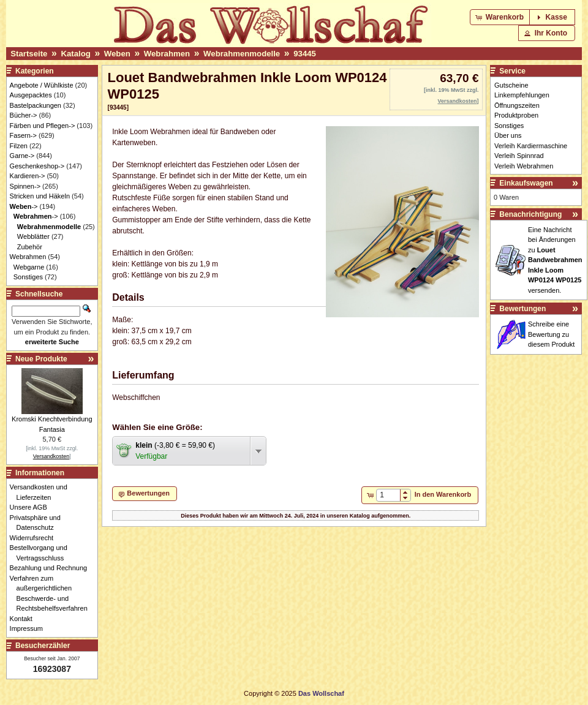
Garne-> (22, 156)
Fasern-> (23, 135)
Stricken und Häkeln (40, 196)
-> (24, 206)
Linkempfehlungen (522, 95)
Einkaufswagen (526, 183)
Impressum (30, 628)
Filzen (19, 146)
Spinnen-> (25, 186)
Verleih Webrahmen (524, 166)
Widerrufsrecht (35, 538)
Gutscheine (511, 85)
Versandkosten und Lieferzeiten (42, 492)
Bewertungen (522, 309)
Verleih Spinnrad (519, 156)
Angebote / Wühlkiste (42, 85)
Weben (117, 54)
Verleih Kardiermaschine (531, 146)
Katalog (75, 54)
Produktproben (516, 115)
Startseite (29, 54)
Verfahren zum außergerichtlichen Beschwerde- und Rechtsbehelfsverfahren (52, 594)
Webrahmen (167, 54)
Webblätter (33, 236)
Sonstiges (28, 277)
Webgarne (29, 267)
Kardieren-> (28, 176)
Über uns (508, 135)
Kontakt (24, 619)
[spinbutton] (388, 495)
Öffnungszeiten (517, 105)
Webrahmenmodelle (242, 54)
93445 (305, 54)
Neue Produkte (41, 359)
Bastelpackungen (36, 105)
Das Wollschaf (321, 693)
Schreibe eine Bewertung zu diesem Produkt (551, 334)
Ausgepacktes (31, 95)
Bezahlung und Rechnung (52, 568)
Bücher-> (24, 115)
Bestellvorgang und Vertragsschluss (42, 553)
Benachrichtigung (530, 214)
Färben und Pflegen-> (43, 126)
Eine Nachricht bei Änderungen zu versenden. (555, 260)
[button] (501, 17)
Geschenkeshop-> (37, 166)
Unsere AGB (32, 507)
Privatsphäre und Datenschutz (39, 523)
